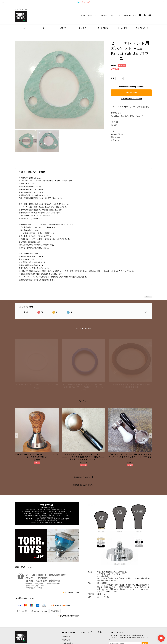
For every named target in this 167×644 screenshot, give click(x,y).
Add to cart (131, 93)
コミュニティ (116, 15)
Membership (130, 15)
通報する (148, 297)
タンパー (64, 28)
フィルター (83, 28)
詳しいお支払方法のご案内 (70, 616)
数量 (113, 78)
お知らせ (104, 15)
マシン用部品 (103, 28)
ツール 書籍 (123, 28)
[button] (17, 435)
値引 (44, 28)
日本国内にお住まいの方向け (131, 99)
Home (83, 15)
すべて (26, 312)
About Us (93, 15)
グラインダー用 (142, 28)
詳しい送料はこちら (72, 592)
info (25, 28)
